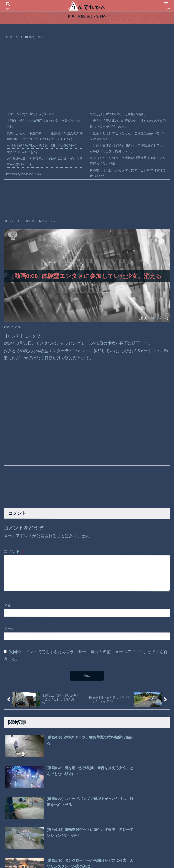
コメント (14, 551)
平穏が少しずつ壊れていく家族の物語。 (118, 114)
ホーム (58, 854)
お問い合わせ (111, 854)
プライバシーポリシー (82, 854)
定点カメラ (13, 221)
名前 (8, 608)
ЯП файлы (158, 318)
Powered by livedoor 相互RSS (24, 174)
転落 (30, 221)
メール (10, 631)
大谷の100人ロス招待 (22, 152)
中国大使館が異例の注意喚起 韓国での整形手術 (41, 145)
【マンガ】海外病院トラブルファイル (34, 114)
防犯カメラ (47, 221)
